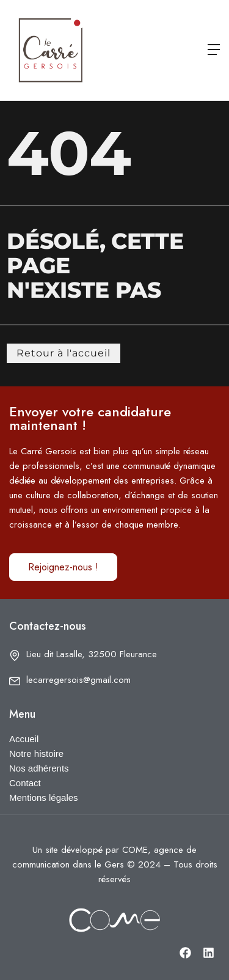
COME (135, 850)
